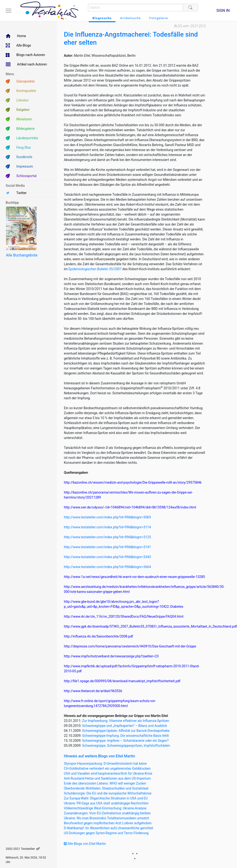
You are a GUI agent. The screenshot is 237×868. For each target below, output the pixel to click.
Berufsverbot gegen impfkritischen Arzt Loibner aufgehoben (108, 823)
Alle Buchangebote (22, 255)
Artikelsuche (130, 18)
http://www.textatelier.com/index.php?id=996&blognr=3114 (107, 527)
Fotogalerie (159, 18)
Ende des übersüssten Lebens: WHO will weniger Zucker (105, 783)
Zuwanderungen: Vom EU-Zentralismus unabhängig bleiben (107, 813)
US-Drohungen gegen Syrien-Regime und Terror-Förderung (106, 833)
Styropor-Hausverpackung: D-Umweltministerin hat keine (105, 764)
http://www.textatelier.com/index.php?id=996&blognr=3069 (107, 517)
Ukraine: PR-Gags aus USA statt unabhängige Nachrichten (106, 803)
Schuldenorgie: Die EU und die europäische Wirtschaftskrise (108, 793)
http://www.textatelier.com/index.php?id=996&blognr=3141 (107, 547)
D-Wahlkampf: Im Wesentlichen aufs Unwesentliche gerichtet (109, 828)
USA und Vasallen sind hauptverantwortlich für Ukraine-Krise (108, 773)
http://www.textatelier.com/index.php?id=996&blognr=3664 (107, 567)
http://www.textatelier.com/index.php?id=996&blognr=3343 (107, 557)
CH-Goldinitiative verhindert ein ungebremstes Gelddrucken (107, 768)
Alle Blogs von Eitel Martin (85, 844)
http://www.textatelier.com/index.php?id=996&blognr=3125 (107, 537)
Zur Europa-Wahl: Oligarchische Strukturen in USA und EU (106, 798)
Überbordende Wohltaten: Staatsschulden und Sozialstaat (106, 788)
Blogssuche (102, 18)
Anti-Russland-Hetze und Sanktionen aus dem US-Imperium (107, 778)
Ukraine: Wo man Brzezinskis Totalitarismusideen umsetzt (106, 818)
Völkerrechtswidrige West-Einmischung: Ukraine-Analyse (105, 808)
